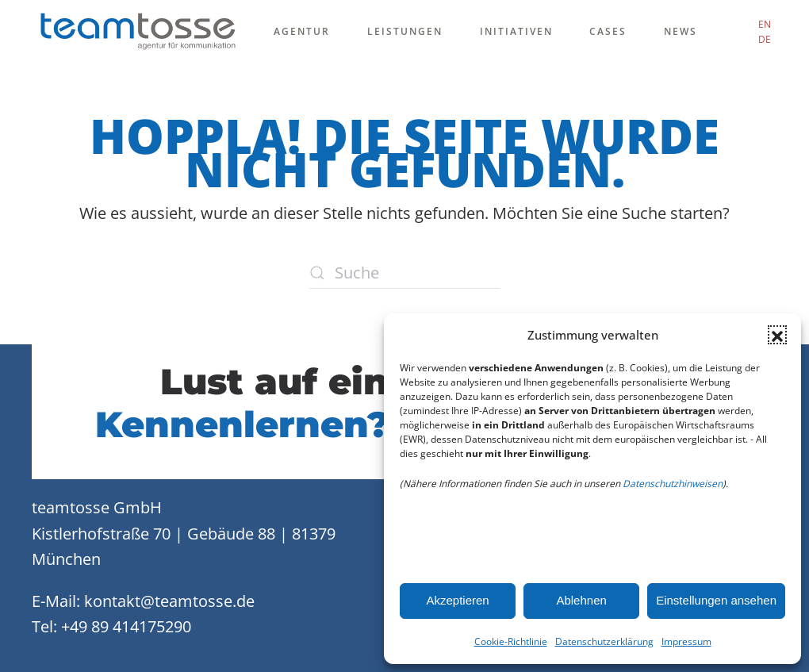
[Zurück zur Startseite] (138, 32)
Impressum (686, 641)
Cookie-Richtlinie (511, 641)
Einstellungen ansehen (716, 600)
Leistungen (405, 31)
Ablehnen (581, 600)
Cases (608, 31)
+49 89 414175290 (126, 626)
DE (765, 39)
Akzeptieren (457, 600)
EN (765, 24)
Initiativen (516, 31)
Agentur (302, 31)
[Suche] (404, 273)
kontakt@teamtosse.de (169, 601)
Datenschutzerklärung (604, 641)
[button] (777, 335)
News (681, 31)
